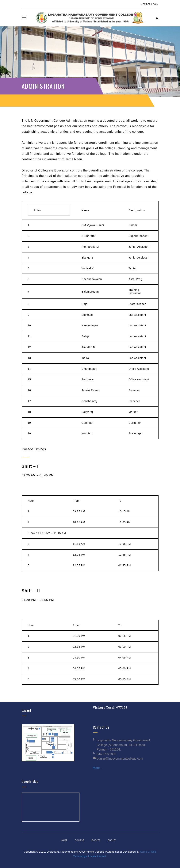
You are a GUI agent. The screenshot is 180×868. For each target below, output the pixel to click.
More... (98, 768)
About (112, 840)
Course (80, 840)
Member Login (150, 4)
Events (96, 840)
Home (64, 840)
